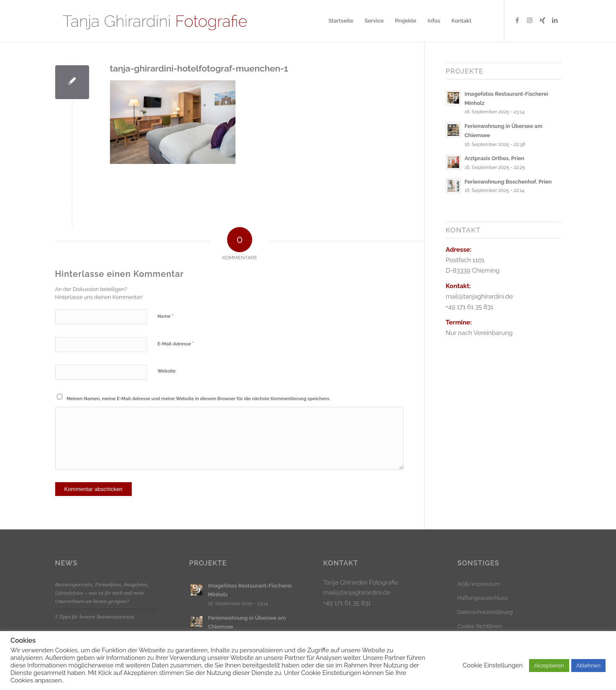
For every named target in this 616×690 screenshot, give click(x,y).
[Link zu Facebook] (517, 20)
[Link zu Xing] (542, 20)
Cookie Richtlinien (479, 626)
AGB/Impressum (478, 584)
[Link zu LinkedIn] (555, 20)
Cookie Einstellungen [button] (492, 665)
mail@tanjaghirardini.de (357, 593)
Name (166, 316)
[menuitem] (341, 21)
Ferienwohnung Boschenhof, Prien (508, 182)
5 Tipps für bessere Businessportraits (95, 617)
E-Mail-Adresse (176, 344)
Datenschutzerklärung (485, 612)
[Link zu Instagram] (530, 20)
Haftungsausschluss (482, 598)
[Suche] (485, 21)
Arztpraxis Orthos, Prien (495, 158)
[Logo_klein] (155, 21)
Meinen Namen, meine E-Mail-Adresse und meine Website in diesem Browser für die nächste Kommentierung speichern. (198, 399)
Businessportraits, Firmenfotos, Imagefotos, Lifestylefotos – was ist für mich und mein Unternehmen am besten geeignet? (102, 593)
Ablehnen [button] (588, 666)
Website (167, 371)
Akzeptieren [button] (549, 666)
